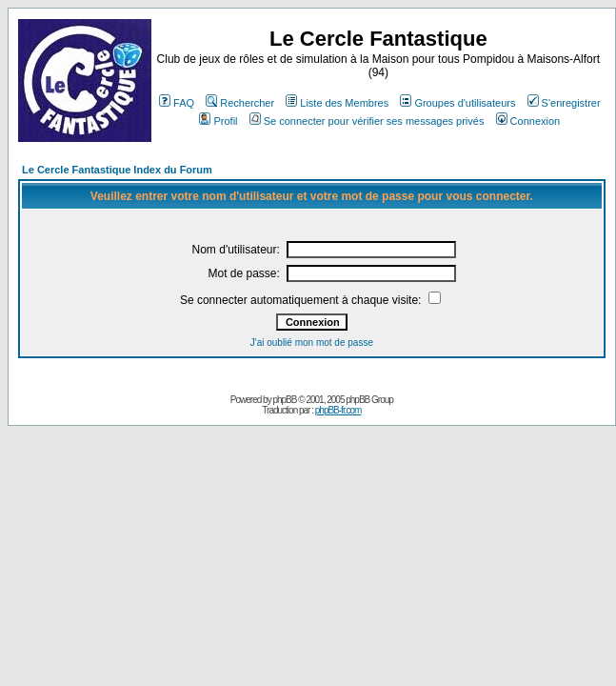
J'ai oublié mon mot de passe (312, 343)
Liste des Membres (337, 103)
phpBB (284, 400)
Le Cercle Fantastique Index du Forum (117, 170)
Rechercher (240, 103)
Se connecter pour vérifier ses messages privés (367, 121)
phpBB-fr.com (338, 410)
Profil (218, 121)
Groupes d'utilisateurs (457, 103)
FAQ (177, 103)
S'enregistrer (564, 103)
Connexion (528, 121)
